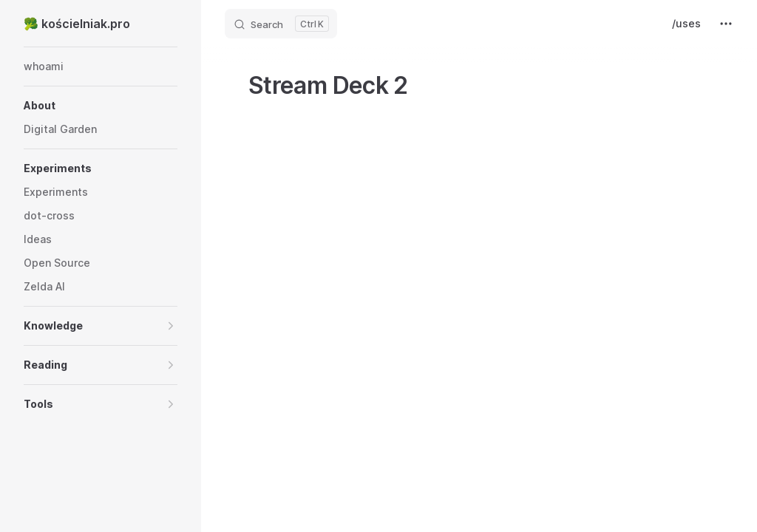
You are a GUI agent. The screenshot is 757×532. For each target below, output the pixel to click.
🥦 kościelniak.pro (77, 24)
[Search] (281, 24)
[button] (101, 106)
